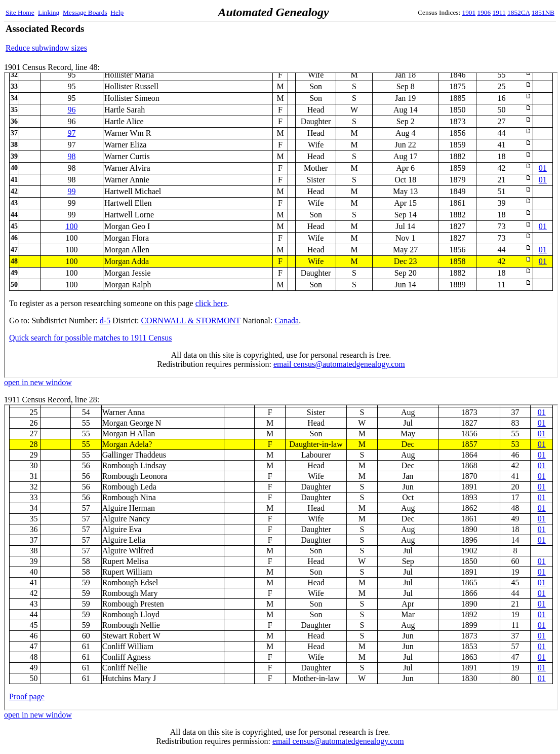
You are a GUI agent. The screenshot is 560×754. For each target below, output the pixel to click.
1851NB (543, 12)
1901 (469, 12)
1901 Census (281, 225)
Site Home (20, 12)
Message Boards (85, 12)
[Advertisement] (436, 38)
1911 (499, 12)
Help (117, 12)
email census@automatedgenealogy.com (338, 741)
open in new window (38, 382)
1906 (484, 12)
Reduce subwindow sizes (46, 48)
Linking (49, 12)
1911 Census (281, 557)
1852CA (518, 12)
